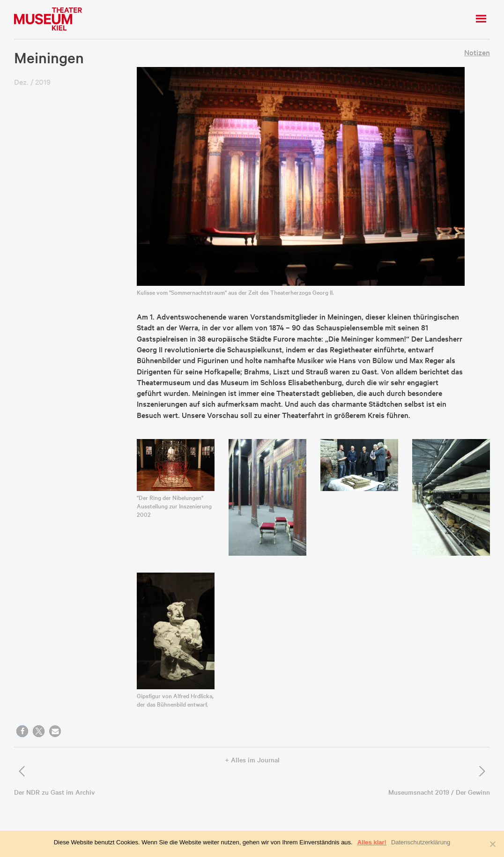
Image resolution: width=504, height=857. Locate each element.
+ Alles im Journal (252, 760)
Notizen (477, 52)
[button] (22, 731)
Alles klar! (372, 842)
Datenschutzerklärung (421, 842)
